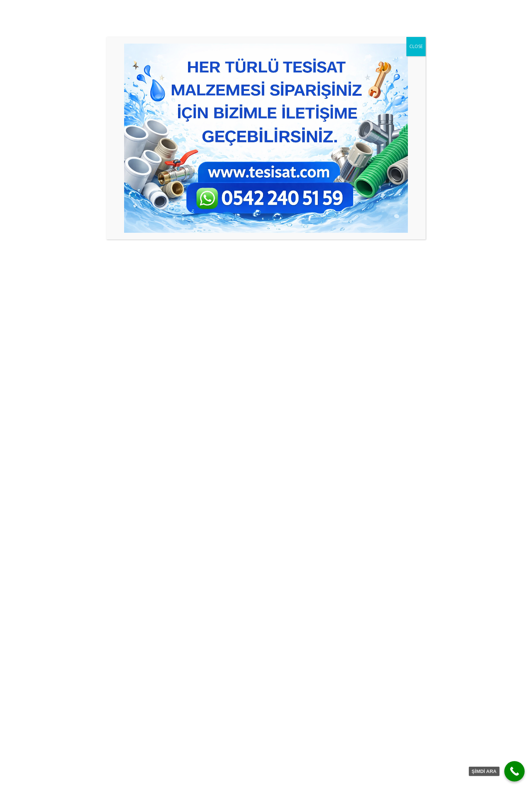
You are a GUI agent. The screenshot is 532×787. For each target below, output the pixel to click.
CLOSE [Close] (416, 46)
